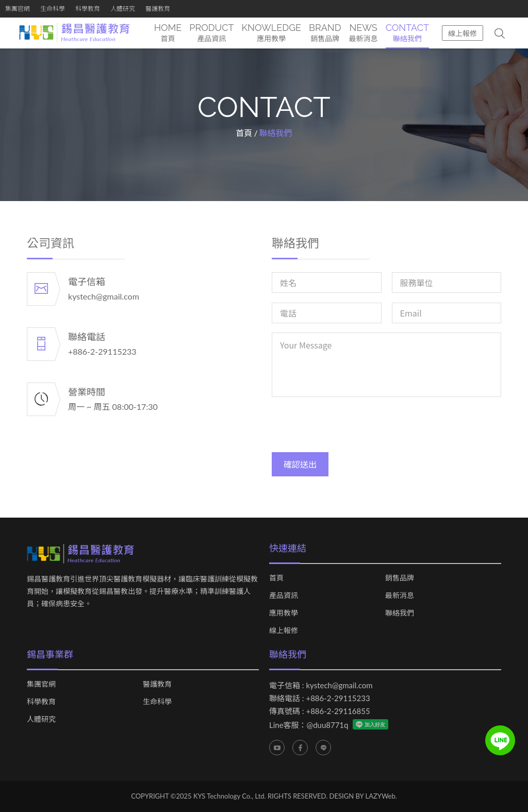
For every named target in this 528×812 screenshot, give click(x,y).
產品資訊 (284, 595)
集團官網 (18, 9)
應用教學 (284, 613)
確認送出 (300, 464)
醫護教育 (158, 9)
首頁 (244, 133)
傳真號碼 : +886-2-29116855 (320, 711)
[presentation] (350, 427)
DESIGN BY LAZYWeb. (363, 796)
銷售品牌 (400, 578)
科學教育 (88, 9)
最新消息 (400, 595)
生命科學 (53, 9)
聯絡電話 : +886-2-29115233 (320, 698)
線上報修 (463, 33)
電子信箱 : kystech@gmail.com (321, 685)
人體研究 (123, 9)
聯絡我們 (400, 613)
